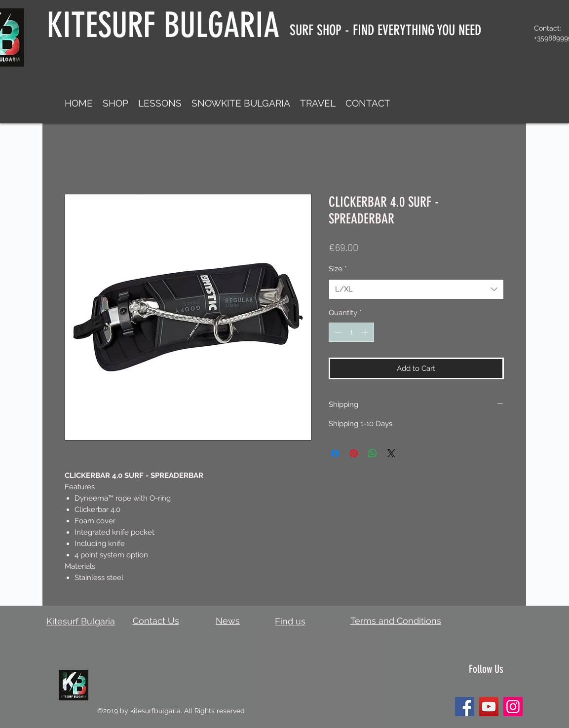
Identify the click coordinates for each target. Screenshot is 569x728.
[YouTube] (489, 707)
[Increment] (366, 332)
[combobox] (416, 289)
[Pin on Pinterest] (354, 453)
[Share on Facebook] (335, 453)
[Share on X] (391, 453)
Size (338, 269)
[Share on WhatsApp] (373, 453)
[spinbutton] (351, 332)
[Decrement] (337, 332)
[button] (115, 103)
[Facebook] (465, 707)
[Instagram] (513, 707)
